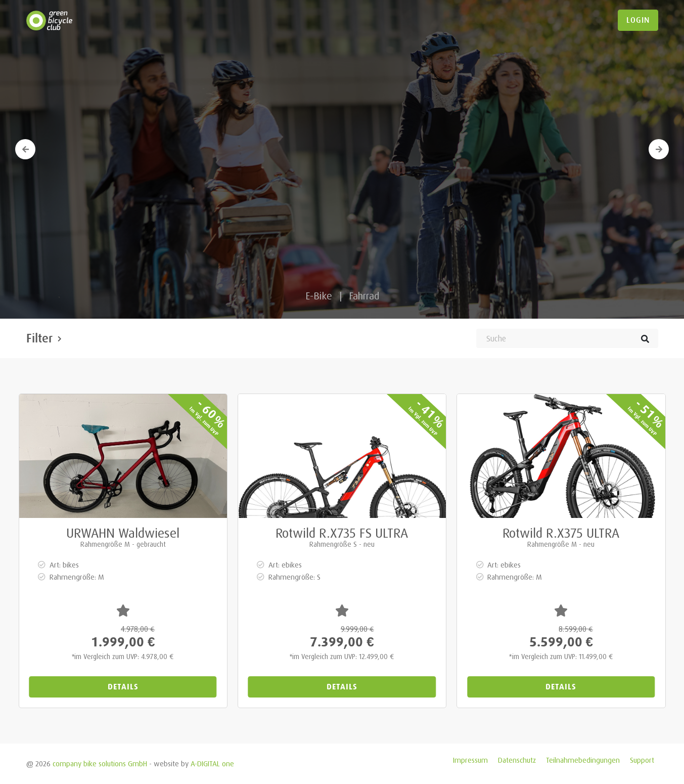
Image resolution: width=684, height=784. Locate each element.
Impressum (470, 760)
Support (642, 760)
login (638, 20)
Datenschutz (517, 760)
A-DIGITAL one (212, 764)
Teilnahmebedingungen (583, 760)
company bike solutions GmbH (100, 764)
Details (123, 687)
